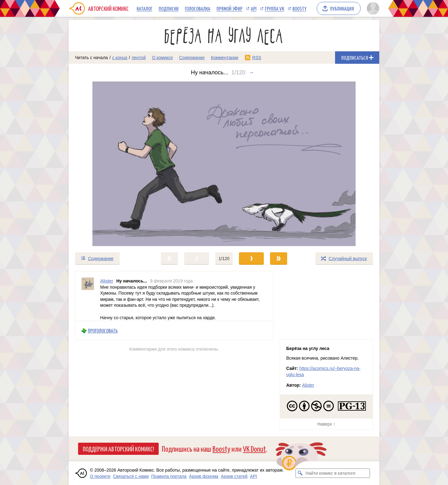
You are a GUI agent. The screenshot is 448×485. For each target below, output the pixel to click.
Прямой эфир (229, 8)
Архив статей (234, 476)
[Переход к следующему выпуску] (224, 164)
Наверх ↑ (326, 424)
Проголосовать (103, 331)
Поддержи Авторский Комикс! (118, 449)
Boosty (299, 8)
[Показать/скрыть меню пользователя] (372, 8)
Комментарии (225, 58)
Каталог (145, 8)
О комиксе (162, 58)
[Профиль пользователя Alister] (88, 296)
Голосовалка (198, 8)
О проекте (100, 476)
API (254, 8)
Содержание (192, 58)
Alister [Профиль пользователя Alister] (107, 281)
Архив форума (204, 476)
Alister (308, 385)
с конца (120, 58)
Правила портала (169, 476)
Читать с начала (91, 58)
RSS (257, 58)
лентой (139, 58)
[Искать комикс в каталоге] (300, 473)
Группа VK (274, 8)
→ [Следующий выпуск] (251, 72)
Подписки (169, 8)
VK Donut (254, 448)
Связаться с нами (131, 476)
